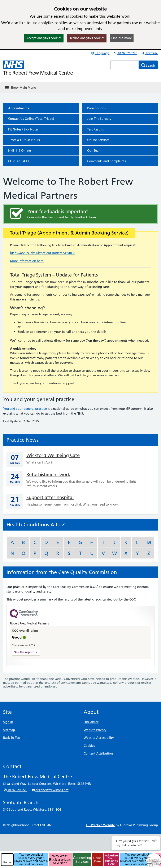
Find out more (122, 38)
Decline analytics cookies (87, 38)
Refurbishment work (48, 475)
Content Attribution (98, 753)
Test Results (95, 129)
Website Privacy (95, 730)
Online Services (98, 140)
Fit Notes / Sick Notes (23, 129)
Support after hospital (50, 497)
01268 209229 (125, 53)
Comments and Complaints (106, 161)
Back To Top (12, 738)
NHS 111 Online (19, 151)
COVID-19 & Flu (19, 161)
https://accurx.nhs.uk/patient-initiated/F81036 (43, 253)
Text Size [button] (150, 53)
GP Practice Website (101, 825)
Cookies (89, 746)
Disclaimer (91, 722)
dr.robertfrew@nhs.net (50, 790)
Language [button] (100, 53)
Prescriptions (96, 108)
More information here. (27, 261)
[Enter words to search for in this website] (125, 65)
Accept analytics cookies (44, 38)
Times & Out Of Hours (24, 140)
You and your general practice (25, 409)
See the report (24, 652)
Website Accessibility (99, 738)
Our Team (94, 151)
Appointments (19, 108)
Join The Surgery (99, 119)
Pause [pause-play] (7, 862)
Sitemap (9, 730)
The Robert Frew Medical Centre (38, 73)
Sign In (8, 722)
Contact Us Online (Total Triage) (31, 119)
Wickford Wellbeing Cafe (53, 455)
